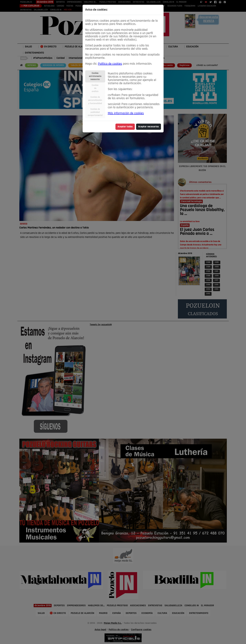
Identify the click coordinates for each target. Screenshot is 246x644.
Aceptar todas (125, 127)
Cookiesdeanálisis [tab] (95, 88)
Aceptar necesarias (149, 127)
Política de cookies (110, 64)
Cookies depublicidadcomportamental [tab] (95, 112)
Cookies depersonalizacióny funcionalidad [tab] (95, 100)
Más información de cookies (126, 113)
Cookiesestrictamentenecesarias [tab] (95, 76)
